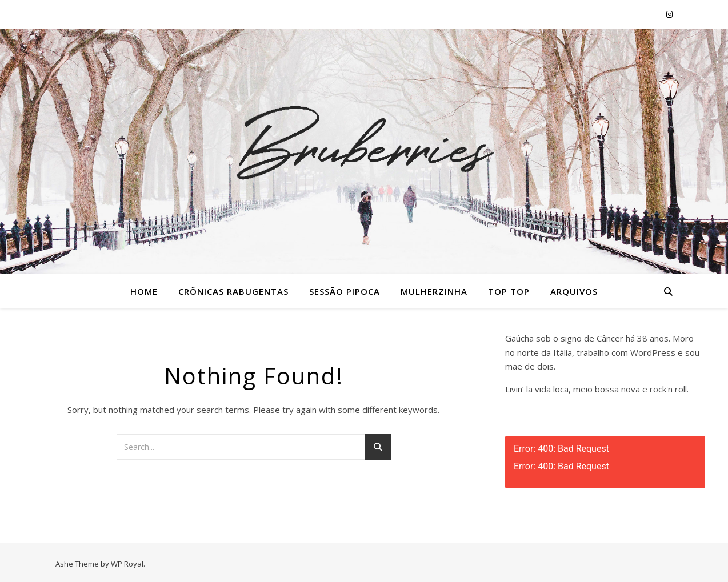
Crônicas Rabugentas (233, 291)
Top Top (509, 291)
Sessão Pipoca (345, 291)
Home (144, 291)
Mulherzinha (434, 291)
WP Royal (127, 564)
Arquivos (574, 291)
